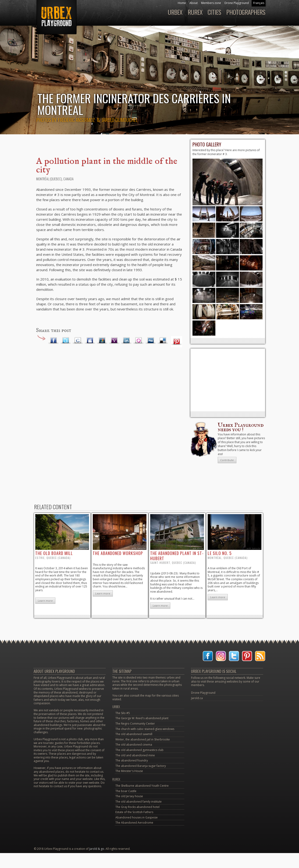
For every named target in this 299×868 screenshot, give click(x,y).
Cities (214, 12)
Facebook (53, 341)
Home (182, 3)
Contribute (227, 460)
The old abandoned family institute (139, 802)
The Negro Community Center (135, 724)
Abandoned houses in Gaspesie (137, 817)
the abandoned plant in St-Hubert (177, 556)
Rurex (195, 12)
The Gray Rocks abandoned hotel (137, 807)
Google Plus (78, 341)
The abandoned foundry (132, 760)
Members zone (211, 3)
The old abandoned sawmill (134, 734)
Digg (151, 341)
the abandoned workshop (118, 553)
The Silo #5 (123, 713)
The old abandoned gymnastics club (139, 750)
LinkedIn (126, 341)
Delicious (163, 341)
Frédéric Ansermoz (77, 120)
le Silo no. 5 (220, 553)
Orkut (139, 341)
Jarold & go (97, 849)
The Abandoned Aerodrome (134, 823)
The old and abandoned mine (135, 755)
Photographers (246, 12)
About (194, 3)
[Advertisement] (228, 380)
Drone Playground (237, 3)
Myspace (90, 341)
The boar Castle (126, 791)
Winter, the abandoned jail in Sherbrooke (143, 739)
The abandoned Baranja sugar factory (141, 766)
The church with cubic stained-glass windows (145, 729)
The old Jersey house (129, 796)
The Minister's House (129, 771)
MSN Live (102, 341)
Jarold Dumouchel (120, 120)
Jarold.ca (197, 698)
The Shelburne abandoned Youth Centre (142, 786)
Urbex (175, 12)
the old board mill (54, 553)
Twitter (66, 341)
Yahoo (114, 341)
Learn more (45, 601)
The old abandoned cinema (134, 745)
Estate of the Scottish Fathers (134, 812)
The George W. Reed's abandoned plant (142, 718)
